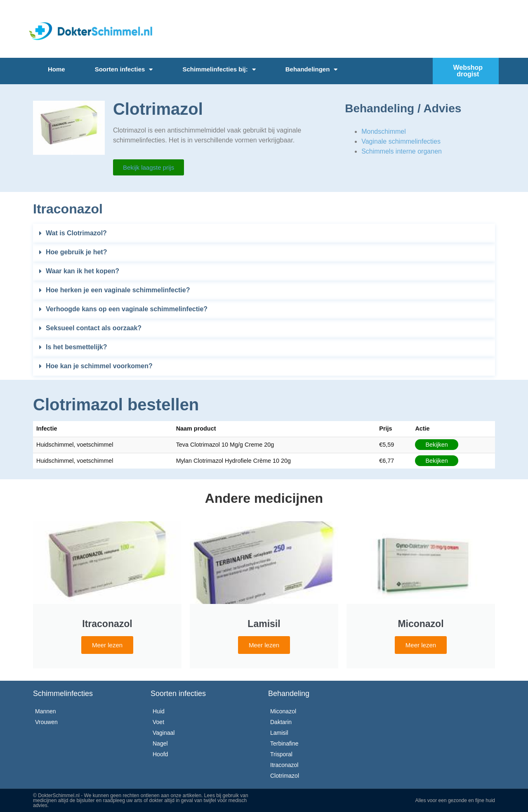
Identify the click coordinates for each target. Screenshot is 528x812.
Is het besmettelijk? (77, 347)
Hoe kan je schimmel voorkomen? (99, 366)
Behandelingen (312, 70)
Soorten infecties (124, 70)
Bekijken (436, 445)
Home (57, 69)
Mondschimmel (384, 131)
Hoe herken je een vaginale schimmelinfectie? (118, 290)
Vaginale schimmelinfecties (401, 141)
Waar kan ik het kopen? (82, 271)
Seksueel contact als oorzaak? (94, 328)
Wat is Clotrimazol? (76, 233)
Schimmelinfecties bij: (219, 70)
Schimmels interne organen (402, 151)
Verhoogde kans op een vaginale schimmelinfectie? (127, 309)
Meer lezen (107, 645)
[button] (264, 233)
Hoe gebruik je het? (76, 252)
